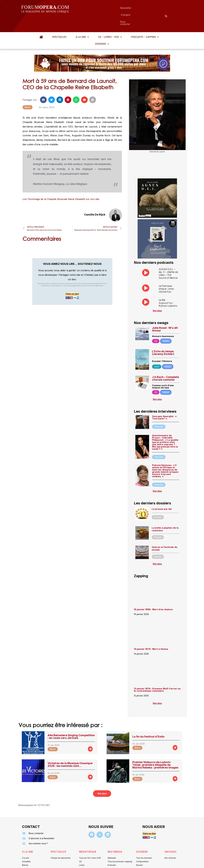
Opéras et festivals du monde (165, 534)
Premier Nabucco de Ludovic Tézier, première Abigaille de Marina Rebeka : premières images (155, 750)
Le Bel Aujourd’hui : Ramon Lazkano (168, 288)
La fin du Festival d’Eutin (148, 722)
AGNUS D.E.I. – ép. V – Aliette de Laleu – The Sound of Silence (168, 259)
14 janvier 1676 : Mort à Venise (151, 634)
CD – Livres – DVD (110, 22)
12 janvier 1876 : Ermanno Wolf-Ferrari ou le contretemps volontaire (157, 675)
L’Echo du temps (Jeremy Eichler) (163, 338)
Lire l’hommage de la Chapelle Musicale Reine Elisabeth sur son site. (61, 184)
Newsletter (98, 9)
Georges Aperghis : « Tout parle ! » (164, 403)
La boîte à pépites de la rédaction (165, 514)
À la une (82, 22)
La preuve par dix (162, 494)
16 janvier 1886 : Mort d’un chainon (153, 595)
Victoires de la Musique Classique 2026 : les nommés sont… (70, 750)
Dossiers (102, 29)
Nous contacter (136, 9)
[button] (82, 22)
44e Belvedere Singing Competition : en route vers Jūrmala (71, 722)
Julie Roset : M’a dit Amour (165, 315)
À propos (115, 9)
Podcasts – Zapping (145, 22)
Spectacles (59, 22)
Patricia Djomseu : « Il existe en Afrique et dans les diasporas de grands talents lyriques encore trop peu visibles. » (165, 456)
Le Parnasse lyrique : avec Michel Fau (166, 274)
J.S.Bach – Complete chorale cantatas (165, 364)
